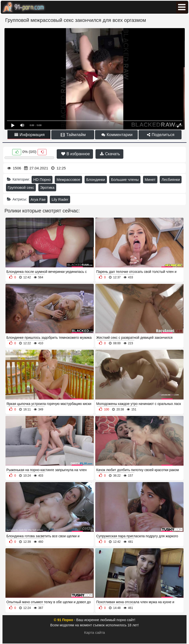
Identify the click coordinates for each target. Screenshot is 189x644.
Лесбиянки (171, 179)
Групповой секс (21, 187)
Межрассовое (68, 179)
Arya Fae (38, 199)
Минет (150, 179)
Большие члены (125, 179)
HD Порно (42, 179)
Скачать (110, 154)
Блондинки (96, 179)
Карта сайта (94, 632)
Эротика (47, 187)
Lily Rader (60, 199)
